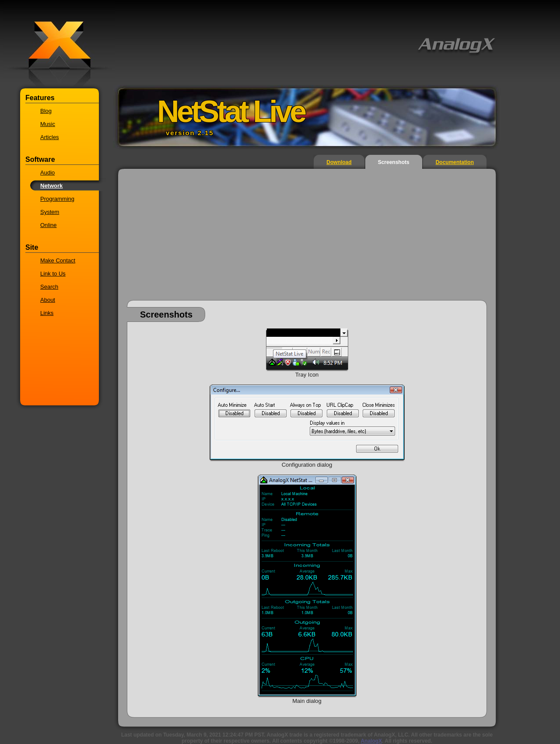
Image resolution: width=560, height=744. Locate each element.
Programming (57, 199)
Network (51, 186)
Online (49, 225)
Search (49, 287)
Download (339, 162)
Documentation (455, 162)
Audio (47, 173)
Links (47, 313)
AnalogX (371, 741)
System (50, 212)
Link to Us (53, 274)
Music (48, 124)
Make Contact (58, 260)
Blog (46, 111)
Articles (50, 137)
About (48, 300)
